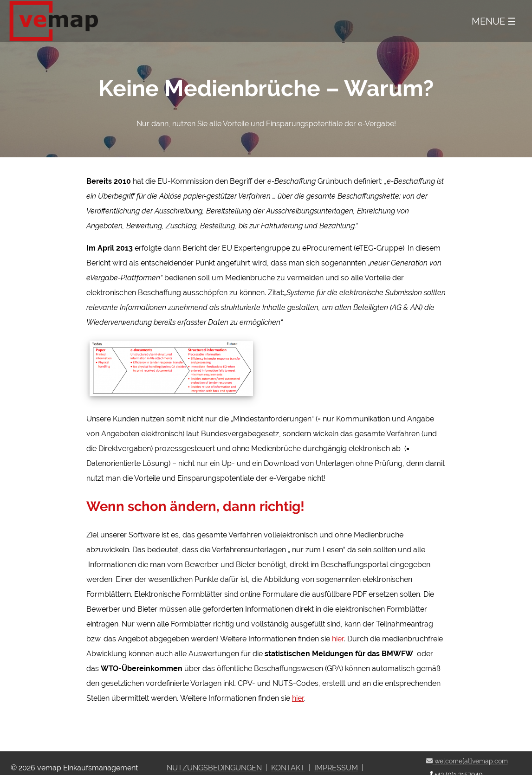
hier (338, 639)
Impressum (336, 768)
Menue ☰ (494, 22)
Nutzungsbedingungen (214, 768)
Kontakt (288, 768)
